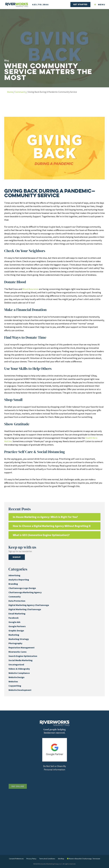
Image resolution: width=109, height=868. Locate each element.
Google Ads (14, 622)
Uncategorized (16, 664)
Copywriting (15, 686)
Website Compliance (19, 673)
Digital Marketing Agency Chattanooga (29, 605)
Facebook (14, 618)
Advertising (14, 575)
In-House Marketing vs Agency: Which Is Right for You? (45, 517)
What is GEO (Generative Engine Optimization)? (41, 535)
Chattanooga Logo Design (22, 588)
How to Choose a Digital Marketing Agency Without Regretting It (52, 526)
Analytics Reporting (19, 580)
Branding (13, 584)
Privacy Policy (31, 859)
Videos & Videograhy (19, 669)
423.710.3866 (41, 5)
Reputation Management (22, 647)
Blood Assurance (30, 289)
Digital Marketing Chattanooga (25, 609)
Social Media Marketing (21, 660)
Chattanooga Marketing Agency (25, 592)
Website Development (20, 690)
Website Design (16, 677)
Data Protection (17, 601)
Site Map (61, 859)
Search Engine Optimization (23, 656)
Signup (17, 557)
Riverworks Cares (18, 652)
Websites (13, 681)
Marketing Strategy (19, 639)
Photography (15, 643)
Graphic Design (16, 631)
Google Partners (17, 626)
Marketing (14, 635)
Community (21, 92)
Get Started (80, 4)
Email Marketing (17, 614)
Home (10, 92)
